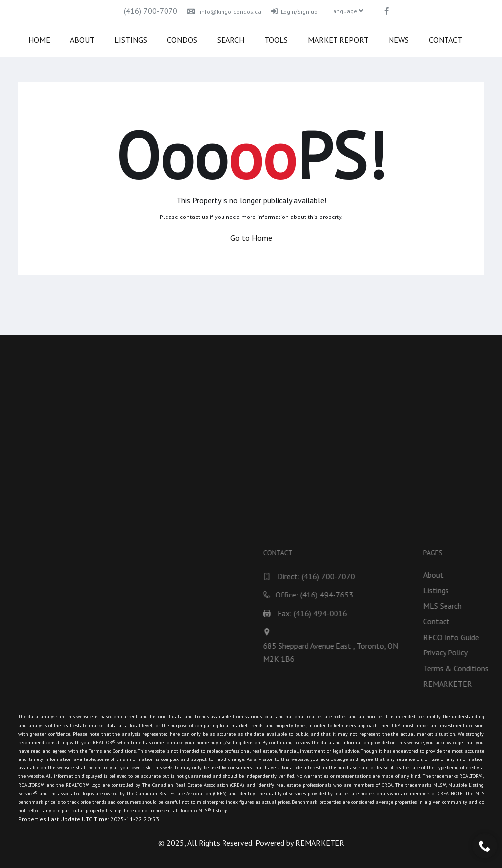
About (82, 40)
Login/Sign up (294, 12)
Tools (276, 40)
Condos (182, 40)
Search (231, 40)
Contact (446, 40)
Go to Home (251, 238)
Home (39, 40)
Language (347, 11)
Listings (131, 40)
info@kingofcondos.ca (224, 12)
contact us (194, 217)
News (399, 40)
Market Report (338, 40)
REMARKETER (320, 843)
